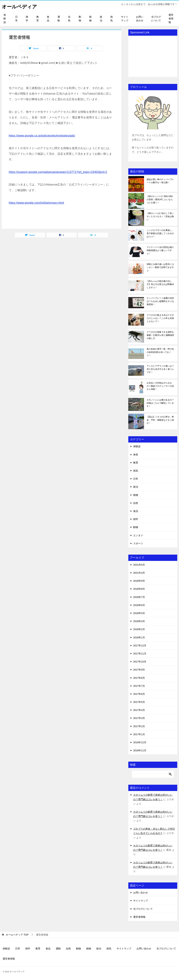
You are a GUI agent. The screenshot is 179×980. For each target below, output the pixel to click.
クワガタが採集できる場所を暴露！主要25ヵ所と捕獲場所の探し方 (160, 335)
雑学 (27, 19)
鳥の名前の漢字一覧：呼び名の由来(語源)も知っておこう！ (160, 352)
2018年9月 (139, 581)
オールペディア (21, 6)
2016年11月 (140, 750)
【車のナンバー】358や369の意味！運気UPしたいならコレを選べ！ (160, 199)
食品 (48, 19)
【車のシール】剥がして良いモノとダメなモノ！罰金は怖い (160, 216)
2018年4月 (139, 621)
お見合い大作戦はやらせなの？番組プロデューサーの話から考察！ (160, 386)
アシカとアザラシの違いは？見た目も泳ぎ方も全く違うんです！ (160, 369)
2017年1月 (139, 734)
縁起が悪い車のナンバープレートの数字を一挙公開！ (160, 181)
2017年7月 (139, 686)
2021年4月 (139, 573)
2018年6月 (139, 605)
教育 (38, 19)
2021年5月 (139, 565)
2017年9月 (139, 670)
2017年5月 (139, 702)
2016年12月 (140, 742)
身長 (136, 455)
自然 (69, 19)
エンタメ (138, 535)
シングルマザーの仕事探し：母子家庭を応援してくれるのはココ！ (160, 233)
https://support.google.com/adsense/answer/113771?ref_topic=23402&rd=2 (58, 172)
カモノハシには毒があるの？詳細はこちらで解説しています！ (160, 403)
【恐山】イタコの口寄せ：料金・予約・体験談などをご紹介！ (160, 420)
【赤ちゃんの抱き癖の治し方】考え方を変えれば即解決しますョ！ (160, 284)
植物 (90, 19)
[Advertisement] (153, 56)
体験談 (5, 19)
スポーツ (138, 543)
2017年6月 (139, 694)
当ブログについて (156, 19)
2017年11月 (140, 654)
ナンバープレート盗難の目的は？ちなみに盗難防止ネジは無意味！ (160, 301)
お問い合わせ (140, 19)
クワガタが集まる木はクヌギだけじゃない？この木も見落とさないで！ (160, 318)
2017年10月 (140, 662)
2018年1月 (139, 637)
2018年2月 (139, 629)
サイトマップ (125, 19)
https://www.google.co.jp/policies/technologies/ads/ (42, 136)
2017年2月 (139, 726)
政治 (101, 19)
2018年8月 (139, 589)
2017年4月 (139, 710)
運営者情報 (171, 19)
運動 (59, 19)
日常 (16, 19)
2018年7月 (139, 597)
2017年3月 (139, 718)
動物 (80, 19)
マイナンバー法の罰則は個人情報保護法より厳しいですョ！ (160, 250)
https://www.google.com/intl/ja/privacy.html (36, 203)
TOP (17, 935)
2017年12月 (140, 646)
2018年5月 (139, 613)
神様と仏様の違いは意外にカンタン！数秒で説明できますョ (160, 267)
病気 (112, 19)
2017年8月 (139, 678)
